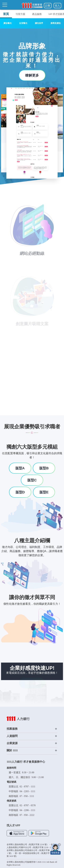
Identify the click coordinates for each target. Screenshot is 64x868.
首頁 (6, 14)
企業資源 (32, 743)
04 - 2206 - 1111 (27, 810)
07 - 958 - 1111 (27, 796)
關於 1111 (32, 750)
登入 (57, 6)
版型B (44, 468)
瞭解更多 (32, 75)
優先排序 (39, 23)
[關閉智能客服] (59, 845)
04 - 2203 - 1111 (27, 791)
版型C (32, 480)
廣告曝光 (8, 23)
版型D (20, 492)
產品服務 (37, 14)
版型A (20, 468)
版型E (44, 492)
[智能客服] (55, 849)
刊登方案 (20, 14)
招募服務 (32, 729)
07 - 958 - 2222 (27, 815)
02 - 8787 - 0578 (28, 805)
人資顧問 (32, 736)
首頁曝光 (23, 23)
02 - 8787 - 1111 (27, 787)
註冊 (48, 6)
